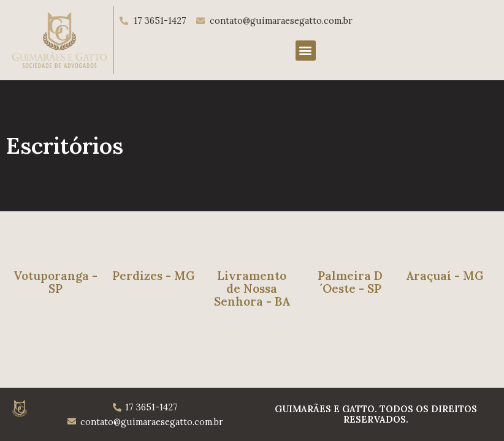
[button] (306, 51)
